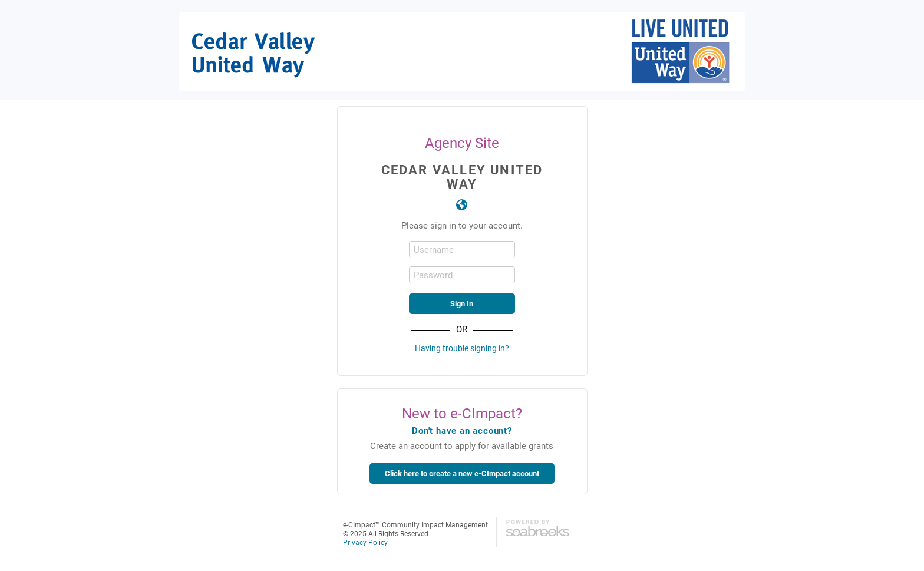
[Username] (462, 250)
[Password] (462, 275)
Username (434, 250)
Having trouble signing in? (462, 348)
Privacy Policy (365, 542)
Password (433, 275)
